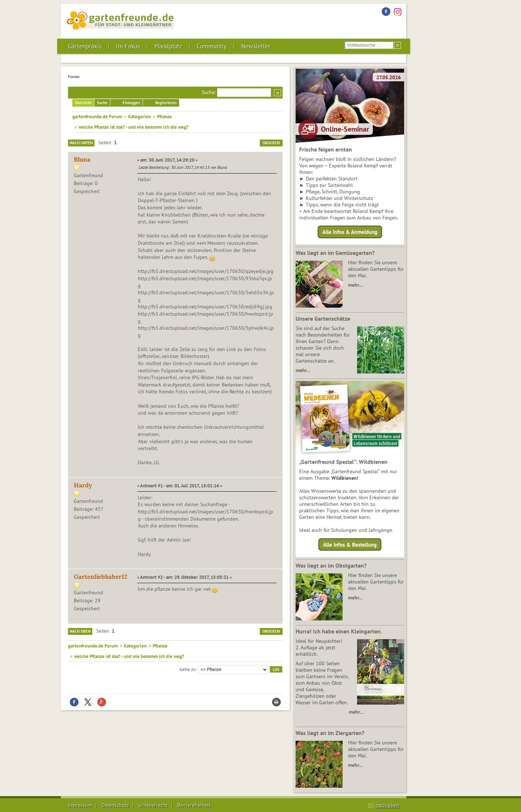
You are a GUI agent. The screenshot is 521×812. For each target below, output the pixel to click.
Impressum (80, 805)
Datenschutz (115, 805)
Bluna (82, 159)
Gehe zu (188, 669)
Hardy (83, 485)
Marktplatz (168, 46)
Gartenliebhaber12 (101, 577)
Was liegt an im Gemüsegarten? (335, 253)
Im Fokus (128, 46)
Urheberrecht (153, 805)
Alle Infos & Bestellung (350, 544)
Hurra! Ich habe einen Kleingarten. (339, 631)
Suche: (209, 92)
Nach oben (80, 631)
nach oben (387, 805)
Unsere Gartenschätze (323, 319)
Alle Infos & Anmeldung (350, 232)
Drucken (271, 143)
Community (212, 46)
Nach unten (81, 143)
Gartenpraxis (85, 46)
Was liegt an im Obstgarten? (331, 565)
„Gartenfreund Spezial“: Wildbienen (343, 462)
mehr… (355, 285)
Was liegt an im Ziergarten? (330, 733)
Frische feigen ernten (326, 149)
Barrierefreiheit (194, 805)
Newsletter (256, 46)
